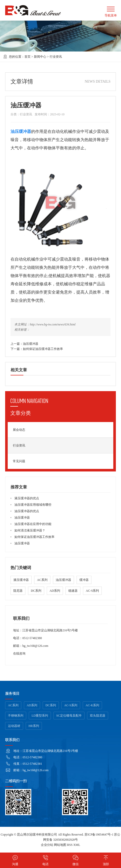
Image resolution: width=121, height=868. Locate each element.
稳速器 (73, 591)
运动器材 (14, 726)
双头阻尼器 (98, 716)
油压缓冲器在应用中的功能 (33, 524)
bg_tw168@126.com (35, 646)
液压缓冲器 (21, 580)
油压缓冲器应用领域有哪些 (33, 505)
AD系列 (55, 591)
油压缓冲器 (31, 344)
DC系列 (36, 591)
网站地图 (60, 845)
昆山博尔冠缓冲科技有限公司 (37, 835)
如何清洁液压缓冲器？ (30, 530)
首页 (27, 57)
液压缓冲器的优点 (27, 498)
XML (77, 845)
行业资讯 (56, 57)
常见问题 (19, 461)
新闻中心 (40, 57)
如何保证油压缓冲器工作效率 (43, 349)
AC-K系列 (92, 705)
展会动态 (19, 430)
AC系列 (42, 580)
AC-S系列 (92, 591)
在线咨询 (19, 654)
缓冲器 (84, 580)
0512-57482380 (32, 638)
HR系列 (34, 726)
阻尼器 (18, 591)
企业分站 (47, 845)
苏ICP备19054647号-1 (99, 835)
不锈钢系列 (16, 716)
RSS (70, 845)
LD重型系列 (40, 716)
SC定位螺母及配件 (69, 716)
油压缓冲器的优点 (27, 511)
